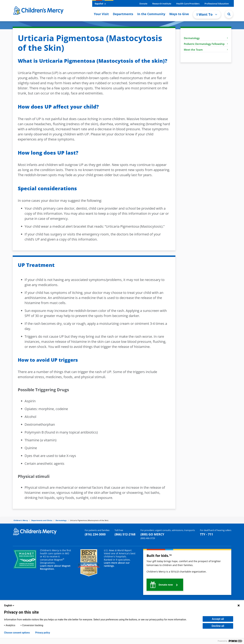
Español (100, 4)
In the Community (151, 14)
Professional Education (217, 4)
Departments (123, 14)
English (9, 605)
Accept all (218, 619)
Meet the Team (206, 50)
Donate (143, 4)
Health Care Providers (188, 4)
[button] (229, 14)
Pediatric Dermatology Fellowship (206, 44)
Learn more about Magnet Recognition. (55, 567)
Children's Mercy (21, 520)
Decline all (218, 626)
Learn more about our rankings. (117, 564)
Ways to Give (179, 14)
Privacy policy (43, 633)
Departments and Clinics (42, 520)
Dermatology (206, 38)
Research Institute (162, 4)
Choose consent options (17, 633)
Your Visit (101, 14)
